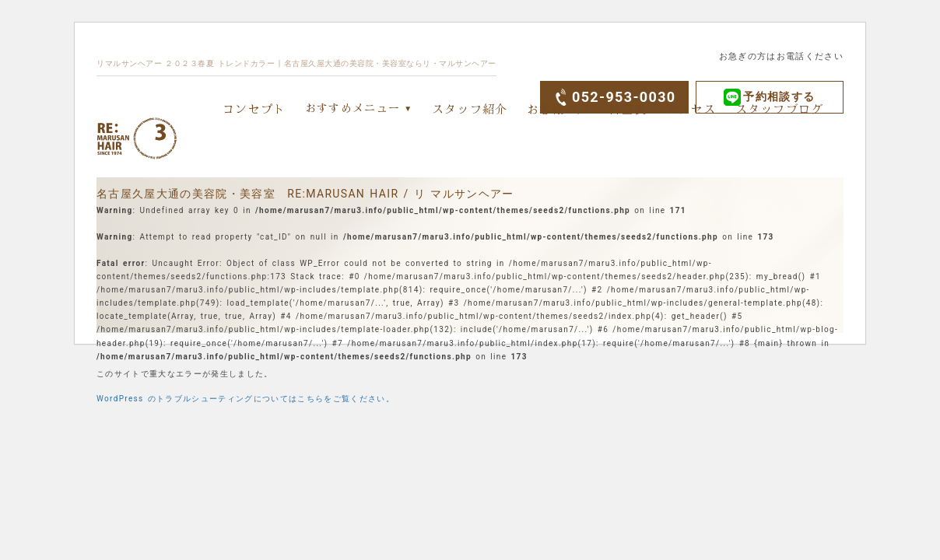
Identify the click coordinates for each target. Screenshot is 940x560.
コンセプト (254, 108)
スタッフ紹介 (470, 108)
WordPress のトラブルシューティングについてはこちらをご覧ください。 (246, 399)
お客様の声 (559, 108)
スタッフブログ (780, 108)
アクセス (691, 108)
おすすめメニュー (353, 107)
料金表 (628, 108)
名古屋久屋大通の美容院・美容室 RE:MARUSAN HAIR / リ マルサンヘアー (305, 194)
